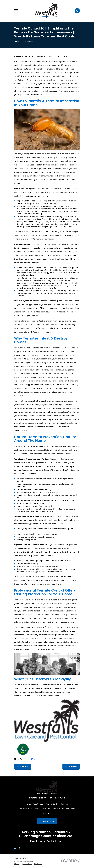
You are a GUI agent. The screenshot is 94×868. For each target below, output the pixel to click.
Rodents (65, 804)
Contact (47, 814)
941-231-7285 (57, 798)
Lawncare (46, 809)
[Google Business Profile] (15, 848)
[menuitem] (17, 864)
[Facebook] (20, 848)
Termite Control (52, 804)
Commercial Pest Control (29, 809)
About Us (56, 809)
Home (28, 804)
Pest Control (38, 804)
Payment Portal (69, 809)
